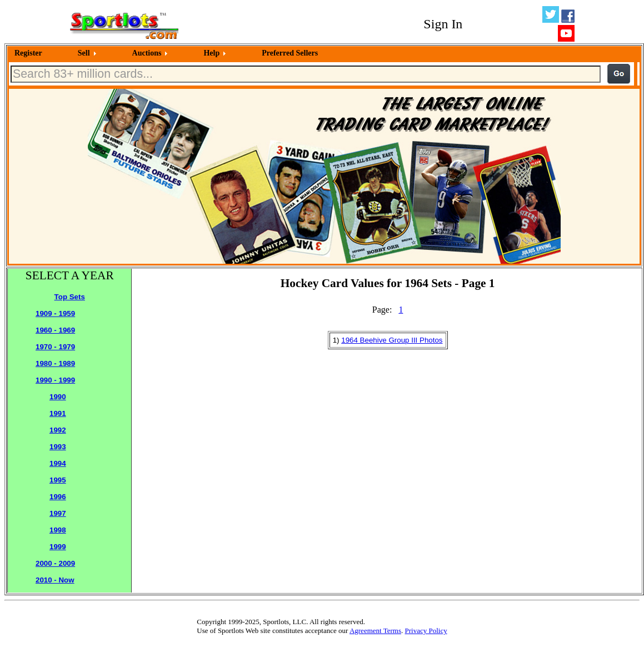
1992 (58, 430)
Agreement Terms (375, 631)
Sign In (443, 24)
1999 (58, 547)
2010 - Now (55, 580)
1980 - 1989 (55, 363)
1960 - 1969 (55, 330)
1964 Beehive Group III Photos (392, 340)
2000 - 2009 (55, 563)
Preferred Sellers (290, 53)
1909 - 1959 (55, 313)
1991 (58, 413)
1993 (58, 447)
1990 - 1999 (55, 380)
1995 (58, 480)
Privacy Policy (426, 631)
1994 (58, 463)
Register (28, 53)
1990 (58, 397)
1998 (58, 530)
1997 (58, 513)
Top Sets (70, 297)
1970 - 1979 (55, 347)
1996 (58, 497)
